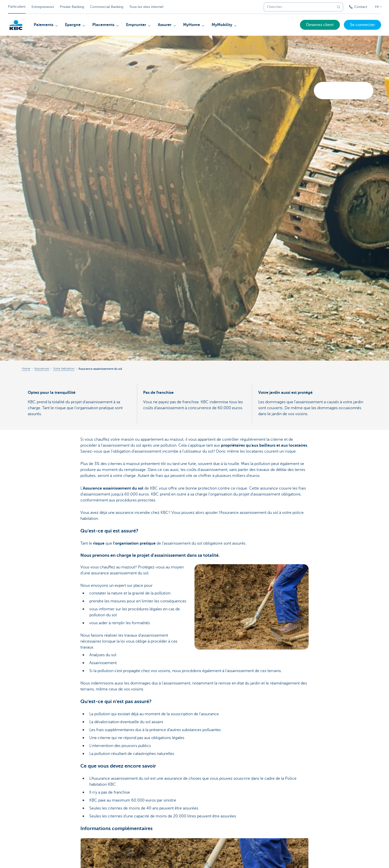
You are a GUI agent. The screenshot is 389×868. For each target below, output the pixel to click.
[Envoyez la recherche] (339, 7)
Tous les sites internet (146, 7)
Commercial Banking (107, 7)
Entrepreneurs (43, 7)
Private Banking (72, 7)
